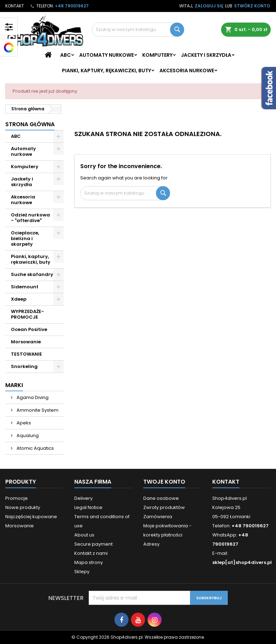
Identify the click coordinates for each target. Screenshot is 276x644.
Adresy (151, 544)
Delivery (83, 498)
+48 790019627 (72, 6)
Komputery (157, 55)
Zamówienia (158, 517)
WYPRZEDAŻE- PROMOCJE (27, 314)
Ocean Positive (29, 329)
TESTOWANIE (26, 354)
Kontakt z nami (91, 553)
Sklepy (82, 572)
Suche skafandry (32, 274)
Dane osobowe (161, 498)
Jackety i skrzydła (206, 55)
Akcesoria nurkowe (187, 70)
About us (84, 535)
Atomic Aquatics (35, 448)
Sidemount (25, 287)
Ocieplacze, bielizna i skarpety (25, 238)
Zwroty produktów (164, 507)
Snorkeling (24, 366)
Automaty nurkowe (106, 55)
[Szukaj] (138, 30)
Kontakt (15, 6)
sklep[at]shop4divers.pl (242, 562)
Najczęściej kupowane (31, 517)
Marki (14, 385)
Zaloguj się (209, 6)
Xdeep (19, 299)
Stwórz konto (252, 6)
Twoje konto (164, 482)
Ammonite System (37, 410)
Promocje (17, 498)
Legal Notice (88, 507)
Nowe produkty (23, 507)
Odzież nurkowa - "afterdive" (30, 218)
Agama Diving (32, 397)
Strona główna (30, 124)
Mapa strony (89, 562)
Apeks (23, 423)
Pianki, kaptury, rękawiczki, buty (106, 70)
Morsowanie (26, 342)
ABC (65, 55)
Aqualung (27, 436)
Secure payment (93, 544)
